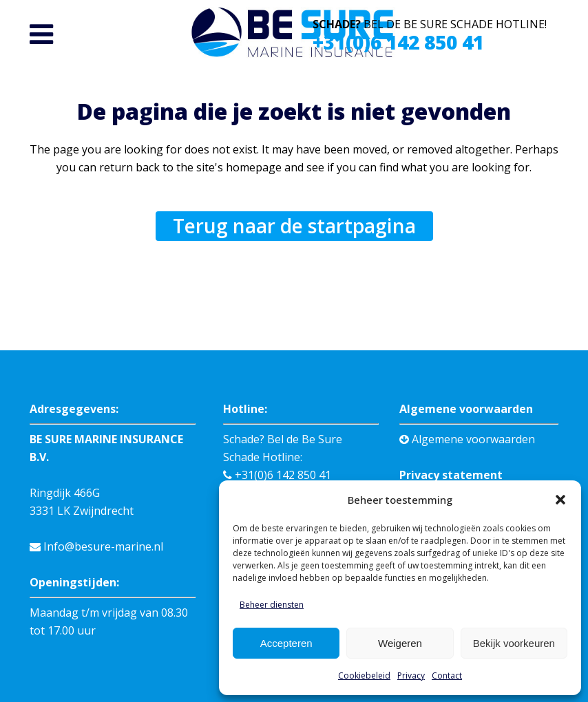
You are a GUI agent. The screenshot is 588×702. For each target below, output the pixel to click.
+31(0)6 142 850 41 (398, 42)
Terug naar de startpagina (294, 226)
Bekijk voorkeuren (514, 643)
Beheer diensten (272, 605)
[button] (560, 500)
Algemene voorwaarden (467, 439)
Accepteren (286, 643)
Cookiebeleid (364, 676)
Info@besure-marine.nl (96, 546)
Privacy (411, 676)
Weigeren (400, 643)
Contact (447, 676)
